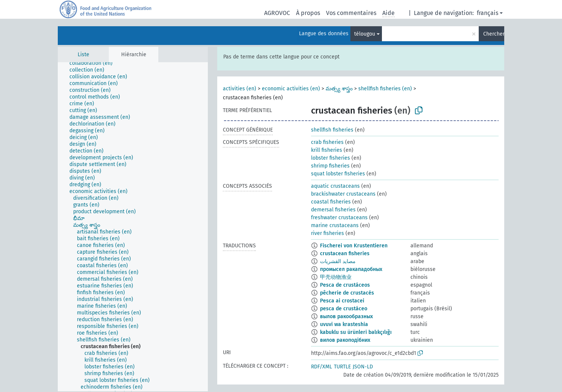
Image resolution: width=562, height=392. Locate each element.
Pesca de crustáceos (345, 285)
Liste (83, 55)
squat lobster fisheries (338, 174)
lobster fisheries (331, 158)
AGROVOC (277, 13)
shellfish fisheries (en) (385, 89)
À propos (308, 13)
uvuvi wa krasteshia (344, 324)
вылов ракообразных (346, 316)
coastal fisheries (331, 202)
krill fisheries (327, 150)
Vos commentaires (351, 13)
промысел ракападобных (351, 269)
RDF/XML (322, 367)
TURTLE (342, 367)
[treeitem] (94, 63)
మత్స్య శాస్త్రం (339, 89)
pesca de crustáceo (344, 309)
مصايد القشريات (338, 261)
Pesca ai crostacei (342, 301)
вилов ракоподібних (345, 340)
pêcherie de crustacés (347, 293)
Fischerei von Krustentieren (354, 246)
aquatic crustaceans (335, 186)
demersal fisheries (333, 210)
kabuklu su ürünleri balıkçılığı (356, 332)
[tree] (133, 227)
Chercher (494, 34)
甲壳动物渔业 (336, 277)
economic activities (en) (291, 89)
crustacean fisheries (345, 254)
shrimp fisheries (330, 166)
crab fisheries (327, 142)
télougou (365, 34)
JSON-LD (363, 367)
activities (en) (240, 89)
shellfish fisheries (332, 130)
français (488, 13)
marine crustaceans (335, 225)
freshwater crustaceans (339, 218)
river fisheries (328, 233)
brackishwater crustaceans (343, 194)
